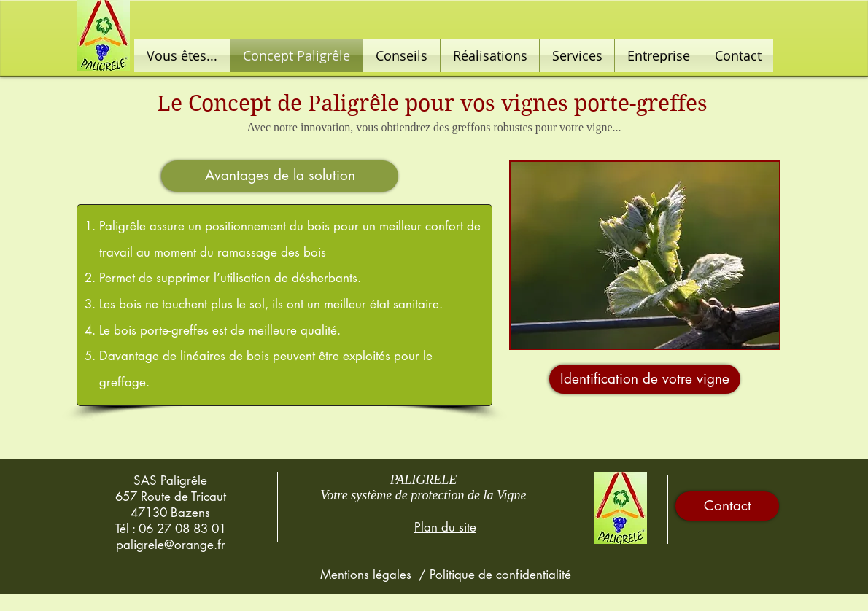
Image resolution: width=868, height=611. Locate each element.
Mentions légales (366, 575)
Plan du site (445, 527)
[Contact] (727, 506)
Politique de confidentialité (500, 575)
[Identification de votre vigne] (645, 379)
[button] (280, 176)
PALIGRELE (424, 480)
